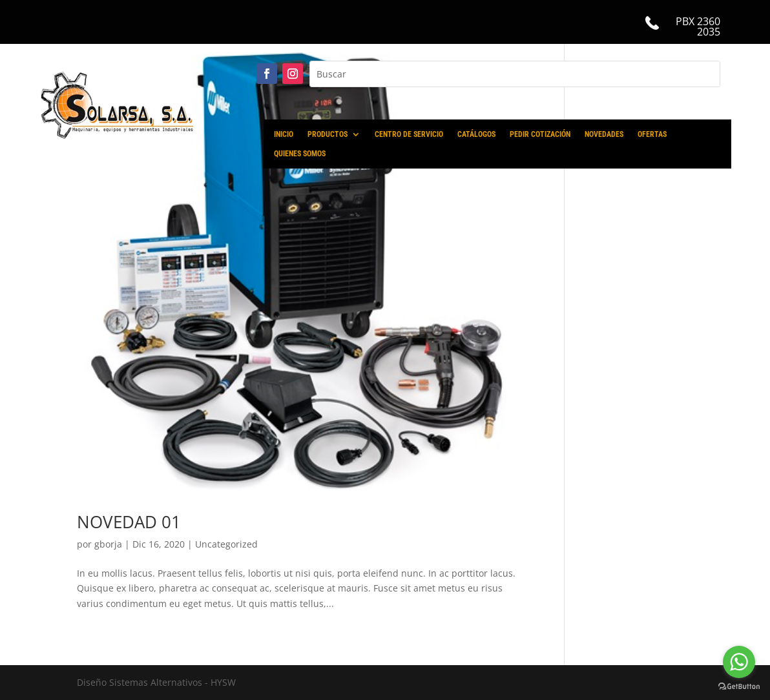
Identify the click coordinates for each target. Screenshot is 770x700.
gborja (108, 544)
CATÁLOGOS (476, 134)
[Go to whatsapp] (739, 662)
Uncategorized (226, 544)
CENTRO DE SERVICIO (409, 134)
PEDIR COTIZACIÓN (540, 134)
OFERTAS (652, 134)
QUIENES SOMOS (300, 154)
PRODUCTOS (328, 134)
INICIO (284, 134)
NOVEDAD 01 (129, 522)
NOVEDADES (604, 134)
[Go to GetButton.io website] (739, 687)
